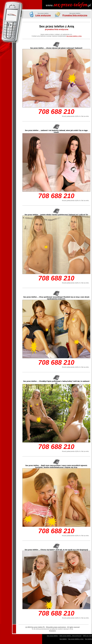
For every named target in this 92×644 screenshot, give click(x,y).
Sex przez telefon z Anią (74, 36)
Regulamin (52, 631)
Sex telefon (63, 639)
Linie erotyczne (43, 15)
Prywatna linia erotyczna (75, 15)
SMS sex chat (87, 636)
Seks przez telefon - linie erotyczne (70, 636)
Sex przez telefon (52, 636)
